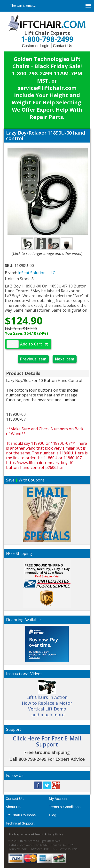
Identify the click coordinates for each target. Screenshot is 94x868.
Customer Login (35, 46)
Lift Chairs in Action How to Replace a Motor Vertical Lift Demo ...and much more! (47, 701)
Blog (53, 815)
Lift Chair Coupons (21, 815)
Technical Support (20, 823)
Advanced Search (32, 834)
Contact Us (62, 46)
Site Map (14, 834)
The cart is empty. (23, 6)
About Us (13, 807)
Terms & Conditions (65, 807)
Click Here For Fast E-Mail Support (47, 741)
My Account (58, 799)
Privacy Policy (54, 834)
